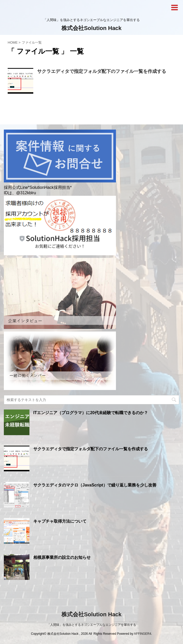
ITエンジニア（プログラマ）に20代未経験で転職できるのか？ (91, 413)
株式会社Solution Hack (91, 28)
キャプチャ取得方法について (60, 521)
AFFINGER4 (142, 634)
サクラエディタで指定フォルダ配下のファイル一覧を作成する (102, 71)
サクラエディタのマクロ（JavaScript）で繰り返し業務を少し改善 (95, 485)
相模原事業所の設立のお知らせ (62, 557)
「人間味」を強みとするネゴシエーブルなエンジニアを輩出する (92, 625)
